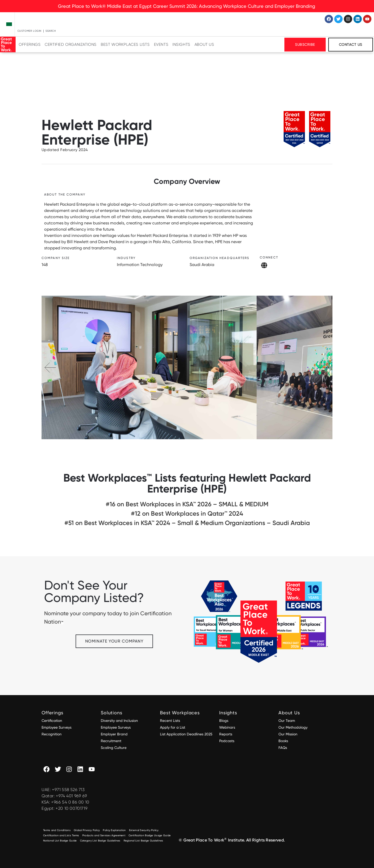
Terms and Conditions (57, 830)
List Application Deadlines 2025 (186, 734)
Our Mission (288, 734)
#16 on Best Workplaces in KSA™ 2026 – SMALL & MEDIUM (187, 504)
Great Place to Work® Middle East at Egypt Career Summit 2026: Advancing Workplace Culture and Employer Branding (187, 6)
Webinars (227, 727)
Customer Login (29, 31)
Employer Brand (114, 734)
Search (51, 31)
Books (283, 741)
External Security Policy (144, 830)
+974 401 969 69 (71, 796)
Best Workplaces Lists (125, 44)
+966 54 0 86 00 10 (70, 802)
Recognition (52, 734)
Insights (181, 44)
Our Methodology (293, 727)
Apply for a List (173, 727)
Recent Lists (170, 721)
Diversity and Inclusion (119, 721)
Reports (226, 734)
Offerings (30, 44)
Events (161, 44)
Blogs (224, 721)
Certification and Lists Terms (61, 835)
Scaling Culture (114, 748)
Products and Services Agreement (104, 835)
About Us (204, 44)
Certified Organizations (71, 44)
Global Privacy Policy (87, 830)
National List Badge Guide (60, 841)
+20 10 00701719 (72, 808)
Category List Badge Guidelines (100, 841)
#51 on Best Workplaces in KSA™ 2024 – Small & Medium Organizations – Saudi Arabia (187, 523)
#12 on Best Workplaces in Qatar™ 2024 (187, 513)
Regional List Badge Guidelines (143, 841)
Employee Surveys (56, 727)
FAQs (283, 748)
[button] (324, 367)
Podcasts (227, 741)
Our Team (287, 721)
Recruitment (111, 741)
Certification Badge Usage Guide (150, 835)
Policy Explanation (114, 830)
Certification (52, 721)
